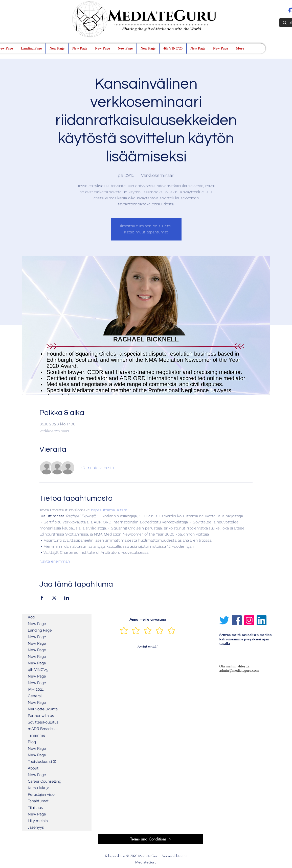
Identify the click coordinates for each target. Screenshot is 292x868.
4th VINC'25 (38, 670)
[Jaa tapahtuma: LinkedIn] (67, 598)
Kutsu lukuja (39, 788)
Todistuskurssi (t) (42, 762)
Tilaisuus (35, 808)
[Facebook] (237, 620)
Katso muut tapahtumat (146, 232)
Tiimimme (37, 735)
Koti (31, 617)
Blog (32, 742)
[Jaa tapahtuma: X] (54, 598)
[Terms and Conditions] (151, 839)
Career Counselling (44, 781)
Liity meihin (38, 821)
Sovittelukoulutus (43, 722)
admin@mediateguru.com (239, 670)
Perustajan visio (41, 794)
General (35, 696)
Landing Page (40, 630)
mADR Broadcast (43, 729)
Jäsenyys (36, 827)
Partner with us (41, 716)
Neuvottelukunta (43, 709)
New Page (37, 624)
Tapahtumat (38, 801)
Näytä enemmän (55, 561)
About (33, 768)
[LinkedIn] (262, 620)
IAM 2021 (36, 689)
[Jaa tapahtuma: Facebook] (42, 598)
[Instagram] (249, 620)
